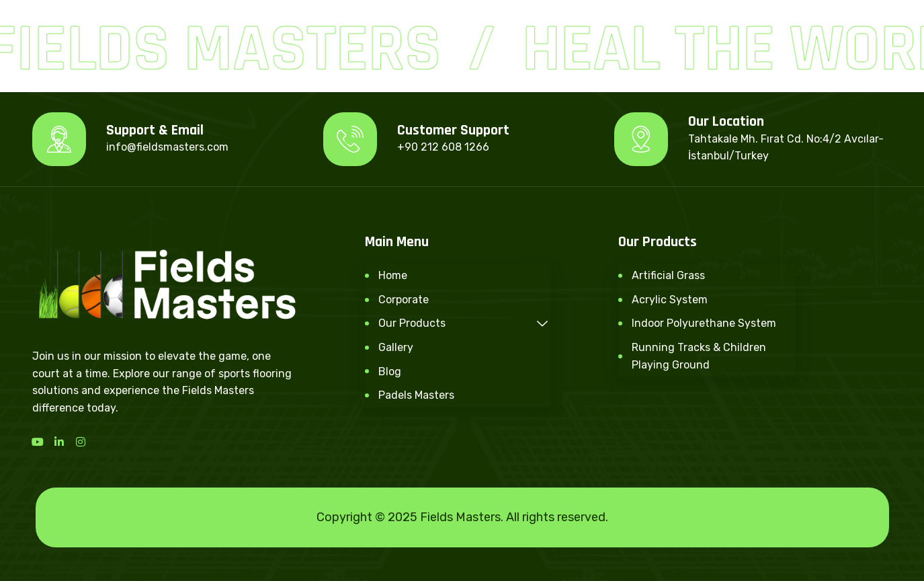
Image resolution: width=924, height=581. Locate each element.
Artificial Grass (668, 275)
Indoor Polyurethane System (704, 323)
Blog (390, 372)
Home (393, 275)
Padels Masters (416, 395)
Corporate (404, 300)
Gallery (396, 347)
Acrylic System (670, 300)
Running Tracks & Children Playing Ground (699, 356)
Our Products (465, 323)
